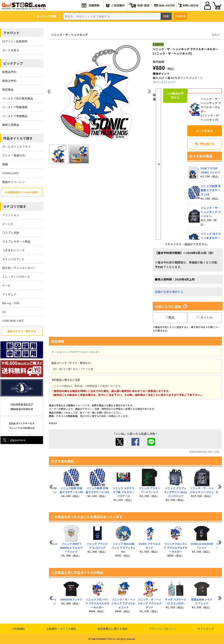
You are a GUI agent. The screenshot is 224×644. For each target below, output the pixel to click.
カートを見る (11, 50)
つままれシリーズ (13, 250)
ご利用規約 (18, 629)
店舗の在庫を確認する (169, 292)
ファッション (11, 215)
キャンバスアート (13, 259)
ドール (6, 285)
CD (4, 312)
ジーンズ (8, 224)
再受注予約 (9, 81)
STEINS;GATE (10, 173)
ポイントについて (164, 82)
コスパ (215, 35)
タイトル (204, 317)
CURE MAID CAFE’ (13, 321)
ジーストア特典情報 (15, 107)
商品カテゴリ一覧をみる (22, 331)
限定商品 (8, 89)
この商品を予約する (175, 96)
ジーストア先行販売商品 (18, 98)
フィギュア (9, 294)
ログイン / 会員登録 (15, 41)
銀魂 (5, 164)
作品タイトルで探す (18, 138)
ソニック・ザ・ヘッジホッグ (69, 35)
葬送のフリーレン (13, 182)
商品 (170, 317)
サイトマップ (206, 629)
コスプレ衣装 (11, 233)
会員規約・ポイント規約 (61, 629)
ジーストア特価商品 (15, 116)
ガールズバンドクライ (16, 147)
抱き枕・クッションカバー (19, 268)
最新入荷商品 (11, 125)
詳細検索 (181, 16)
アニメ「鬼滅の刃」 (15, 155)
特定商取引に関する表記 (113, 629)
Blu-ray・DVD (11, 303)
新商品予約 (9, 72)
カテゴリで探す (15, 206)
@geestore (14, 440)
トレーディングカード (16, 277)
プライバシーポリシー (163, 629)
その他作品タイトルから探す (22, 192)
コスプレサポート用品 (16, 241)
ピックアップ (13, 63)
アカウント (11, 33)
